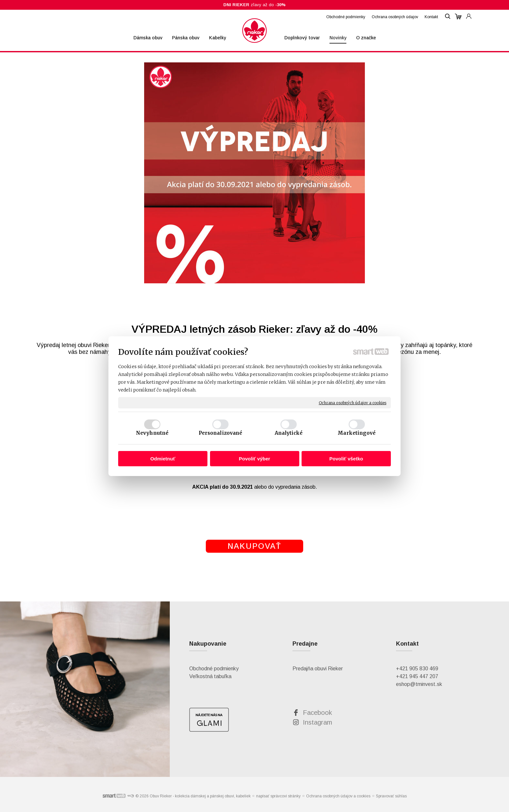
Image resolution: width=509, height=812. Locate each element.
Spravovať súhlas (391, 796)
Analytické (289, 433)
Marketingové (357, 433)
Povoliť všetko (346, 459)
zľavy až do (255, 5)
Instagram (317, 722)
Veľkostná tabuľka (210, 676)
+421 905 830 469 (417, 669)
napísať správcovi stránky (278, 796)
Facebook (317, 713)
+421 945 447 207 (417, 676)
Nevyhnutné (152, 433)
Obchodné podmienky (214, 669)
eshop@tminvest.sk (419, 684)
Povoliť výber (255, 459)
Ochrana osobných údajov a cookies (353, 402)
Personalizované (221, 433)
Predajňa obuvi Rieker (318, 669)
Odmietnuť (163, 459)
